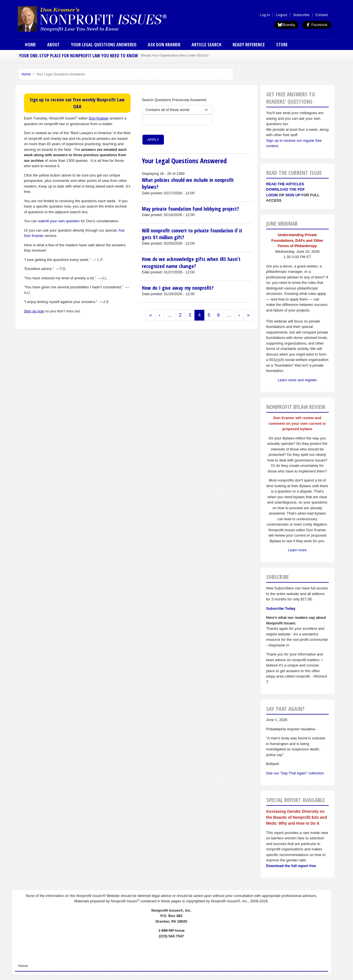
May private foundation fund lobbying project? (190, 209)
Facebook (317, 25)
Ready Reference (249, 45)
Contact (322, 15)
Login (272, 195)
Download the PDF (286, 189)
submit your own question (59, 221)
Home (30, 45)
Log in (265, 15)
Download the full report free (291, 866)
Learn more (297, 550)
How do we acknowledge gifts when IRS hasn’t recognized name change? (191, 262)
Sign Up (293, 195)
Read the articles (285, 184)
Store (282, 45)
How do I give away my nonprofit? (178, 288)
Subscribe (301, 15)
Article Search (206, 45)
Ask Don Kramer (164, 45)
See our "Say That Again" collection (295, 773)
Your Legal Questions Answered (104, 45)
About (53, 45)
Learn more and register (297, 380)
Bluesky (286, 25)
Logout (281, 15)
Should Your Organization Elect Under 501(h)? (175, 55)
